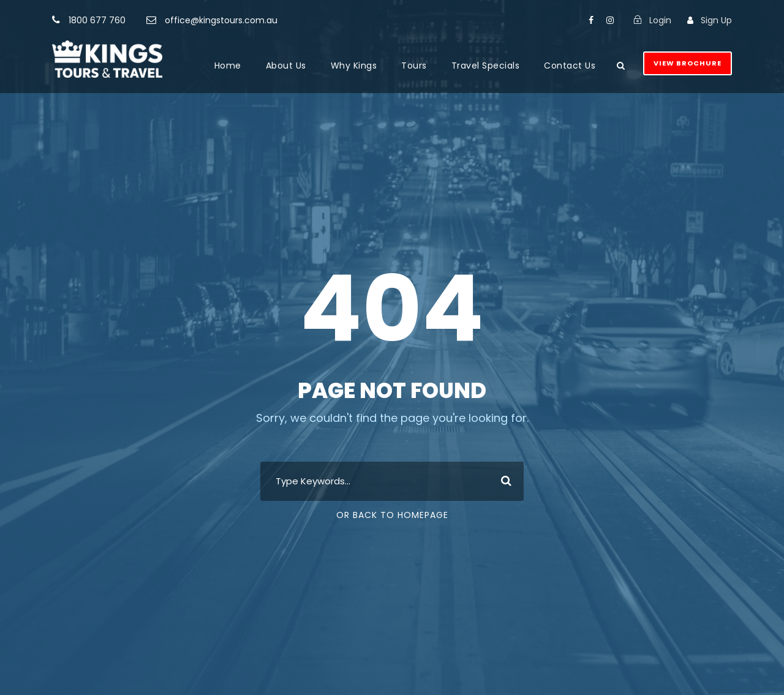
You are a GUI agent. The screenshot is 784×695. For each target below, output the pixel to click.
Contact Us (570, 66)
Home (228, 66)
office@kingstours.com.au (221, 20)
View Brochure (688, 63)
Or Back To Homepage (392, 515)
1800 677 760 (97, 20)
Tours (414, 66)
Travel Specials (486, 66)
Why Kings (354, 66)
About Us (286, 66)
